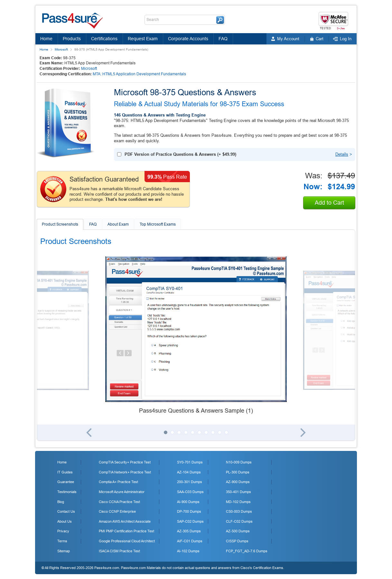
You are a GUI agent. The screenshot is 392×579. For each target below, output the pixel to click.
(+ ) (180, 154)
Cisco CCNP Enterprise (117, 511)
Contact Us (66, 511)
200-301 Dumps (190, 482)
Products (72, 39)
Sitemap (64, 551)
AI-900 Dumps (188, 502)
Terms (62, 541)
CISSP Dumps (237, 541)
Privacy (63, 531)
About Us (65, 521)
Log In (346, 39)
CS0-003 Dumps (239, 511)
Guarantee (66, 482)
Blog (61, 502)
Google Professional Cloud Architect (127, 541)
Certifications (104, 39)
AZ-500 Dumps (238, 531)
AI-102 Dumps (188, 551)
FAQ (223, 39)
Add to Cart (329, 203)
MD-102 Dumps (238, 502)
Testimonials (67, 492)
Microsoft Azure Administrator (122, 492)
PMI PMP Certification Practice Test (126, 531)
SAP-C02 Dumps (190, 521)
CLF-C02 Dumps (239, 521)
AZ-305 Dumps (189, 531)
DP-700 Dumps (189, 511)
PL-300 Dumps (238, 472)
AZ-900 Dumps (238, 482)
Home (46, 39)
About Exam (118, 224)
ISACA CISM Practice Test (119, 551)
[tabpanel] (196, 336)
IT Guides (65, 472)
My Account (288, 39)
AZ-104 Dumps (189, 472)
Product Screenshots (60, 224)
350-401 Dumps (238, 492)
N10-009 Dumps (239, 462)
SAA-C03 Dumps (190, 492)
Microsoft (61, 49)
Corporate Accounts (188, 39)
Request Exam (143, 39)
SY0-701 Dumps (190, 462)
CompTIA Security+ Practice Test (125, 462)
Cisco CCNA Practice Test (119, 502)
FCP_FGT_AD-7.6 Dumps (247, 551)
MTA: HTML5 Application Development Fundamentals (139, 74)
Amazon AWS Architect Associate (125, 521)
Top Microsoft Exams (158, 224)
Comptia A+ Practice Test (118, 482)
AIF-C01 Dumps (190, 541)
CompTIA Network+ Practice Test (125, 472)
